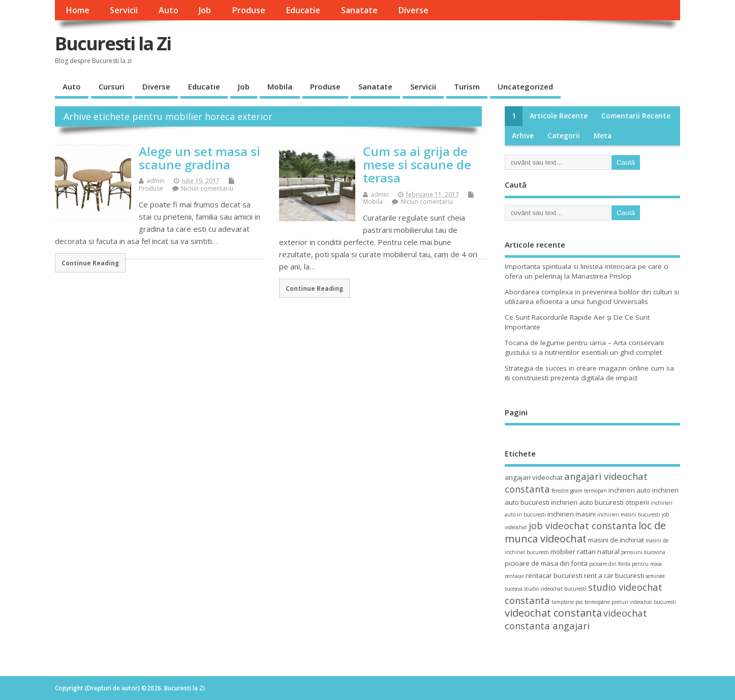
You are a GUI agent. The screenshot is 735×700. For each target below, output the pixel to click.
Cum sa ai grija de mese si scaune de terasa (417, 165)
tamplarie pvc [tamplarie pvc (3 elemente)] (567, 602)
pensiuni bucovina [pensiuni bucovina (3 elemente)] (643, 552)
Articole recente (559, 116)
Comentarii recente (636, 116)
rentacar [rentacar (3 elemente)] (514, 576)
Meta (603, 136)
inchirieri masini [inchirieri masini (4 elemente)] (572, 514)
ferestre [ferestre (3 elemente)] (560, 491)
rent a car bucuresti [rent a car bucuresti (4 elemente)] (614, 575)
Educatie (303, 10)
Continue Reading (90, 263)
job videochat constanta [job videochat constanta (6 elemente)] (583, 525)
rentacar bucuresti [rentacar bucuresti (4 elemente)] (554, 575)
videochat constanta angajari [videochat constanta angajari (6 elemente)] (576, 619)
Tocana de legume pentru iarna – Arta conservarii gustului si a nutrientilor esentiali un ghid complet (584, 347)
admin (156, 181)
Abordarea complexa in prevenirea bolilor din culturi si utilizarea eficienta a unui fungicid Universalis (592, 297)
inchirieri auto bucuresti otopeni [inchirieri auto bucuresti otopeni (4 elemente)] (600, 502)
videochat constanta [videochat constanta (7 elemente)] (553, 613)
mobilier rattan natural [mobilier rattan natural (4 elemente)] (585, 552)
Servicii (124, 10)
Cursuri (112, 86)
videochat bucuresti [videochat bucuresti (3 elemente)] (653, 602)
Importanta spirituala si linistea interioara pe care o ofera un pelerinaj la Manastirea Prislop (587, 271)
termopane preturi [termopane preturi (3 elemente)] (606, 602)
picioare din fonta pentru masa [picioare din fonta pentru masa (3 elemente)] (625, 564)
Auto (169, 10)
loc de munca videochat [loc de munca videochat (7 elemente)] (585, 532)
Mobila (280, 86)
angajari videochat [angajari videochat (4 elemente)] (534, 477)
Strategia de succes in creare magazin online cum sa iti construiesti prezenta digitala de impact (589, 373)
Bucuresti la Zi (113, 43)
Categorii (564, 136)
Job (205, 10)
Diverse (413, 10)
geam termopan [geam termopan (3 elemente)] (589, 491)
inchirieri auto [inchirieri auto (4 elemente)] (630, 490)
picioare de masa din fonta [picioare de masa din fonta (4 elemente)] (546, 563)
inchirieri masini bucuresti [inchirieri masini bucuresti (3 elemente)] (629, 514)
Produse (249, 10)
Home (78, 10)
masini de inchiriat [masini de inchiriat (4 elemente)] (616, 540)
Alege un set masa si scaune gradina (200, 158)
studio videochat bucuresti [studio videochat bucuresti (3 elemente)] (555, 589)
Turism (467, 86)
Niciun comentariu (207, 188)
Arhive (523, 136)
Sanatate (359, 10)
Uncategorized (525, 86)
